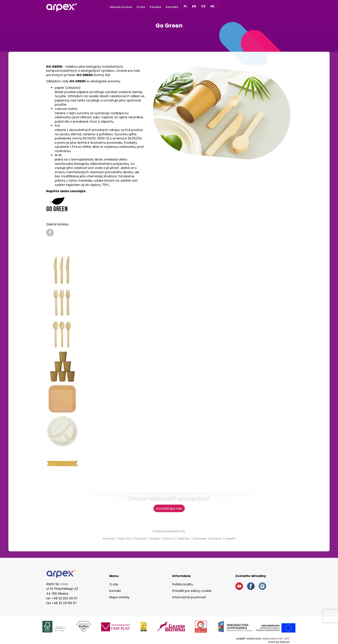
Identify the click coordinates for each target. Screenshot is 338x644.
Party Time (125, 539)
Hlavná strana (121, 7)
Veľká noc (184, 539)
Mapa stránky (119, 597)
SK (212, 6)
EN (194, 6)
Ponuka (155, 7)
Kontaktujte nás (169, 508)
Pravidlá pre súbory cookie (192, 591)
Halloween (200, 539)
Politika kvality (183, 584)
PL (185, 6)
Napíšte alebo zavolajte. (66, 191)
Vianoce (169, 539)
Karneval (216, 539)
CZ (203, 6)
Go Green (109, 539)
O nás (141, 7)
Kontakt (172, 7)
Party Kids (141, 539)
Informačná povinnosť (189, 597)
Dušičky (155, 539)
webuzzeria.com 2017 (276, 639)
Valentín (230, 539)
